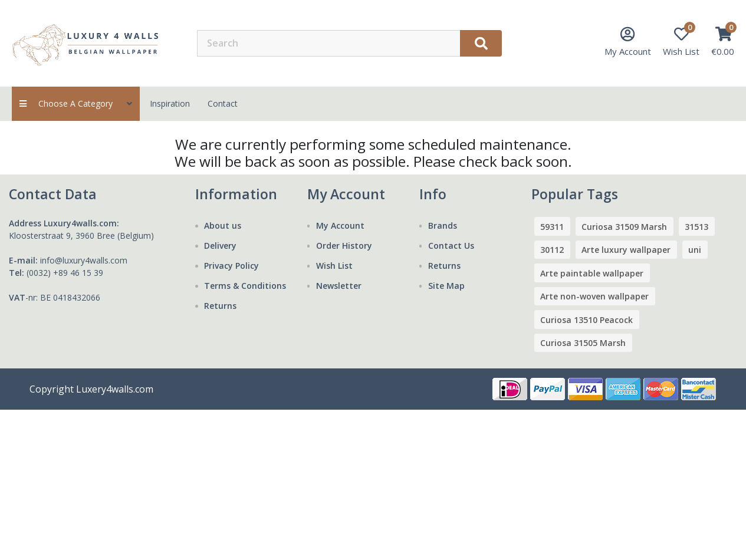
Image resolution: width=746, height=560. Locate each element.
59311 (552, 227)
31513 (696, 227)
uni (695, 250)
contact (223, 103)
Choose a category (76, 103)
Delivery (220, 246)
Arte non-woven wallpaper (594, 296)
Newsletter (339, 286)
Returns (220, 306)
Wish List (334, 266)
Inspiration (170, 103)
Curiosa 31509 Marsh (624, 227)
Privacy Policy (231, 266)
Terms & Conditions (245, 286)
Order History (344, 246)
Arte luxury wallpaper (626, 250)
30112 (552, 250)
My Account (340, 225)
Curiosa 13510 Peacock (586, 320)
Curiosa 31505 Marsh (583, 343)
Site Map (446, 286)
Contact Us (451, 246)
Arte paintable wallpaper (592, 273)
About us (223, 225)
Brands (443, 225)
